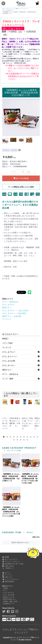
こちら (35, 54)
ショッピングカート (10, 579)
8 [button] (28, 437)
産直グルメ (7, 370)
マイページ (7, 575)
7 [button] (24, 437)
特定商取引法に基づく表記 (13, 564)
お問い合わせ (8, 566)
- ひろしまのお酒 (8, 595)
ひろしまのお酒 (9, 361)
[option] (21, 117)
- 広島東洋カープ (8, 604)
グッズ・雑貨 (8, 379)
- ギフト (5, 590)
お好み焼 (17, 316)
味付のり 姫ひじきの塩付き (25, 423)
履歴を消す (36, 537)
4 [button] (14, 437)
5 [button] (18, 437)
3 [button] (11, 437)
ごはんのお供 (23, 310)
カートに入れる (21, 178)
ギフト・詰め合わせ (10, 374)
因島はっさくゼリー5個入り (37, 423)
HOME (6, 557)
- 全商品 (5, 588)
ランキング (7, 348)
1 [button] (4, 437)
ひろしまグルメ (9, 352)
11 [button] (38, 437)
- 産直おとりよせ (8, 597)
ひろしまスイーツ (10, 356)
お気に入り (7, 577)
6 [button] (21, 437)
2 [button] (8, 437)
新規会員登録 (8, 581)
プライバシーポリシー (11, 561)
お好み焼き (22, 313)
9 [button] (31, 437)
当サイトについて (10, 559)
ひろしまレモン (9, 365)
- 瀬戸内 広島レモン (9, 599)
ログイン (7, 573)
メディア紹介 (8, 343)
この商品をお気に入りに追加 (21, 187)
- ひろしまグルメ (8, 593)
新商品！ (6, 339)
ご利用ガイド (8, 568)
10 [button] (34, 437)
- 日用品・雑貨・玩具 (10, 601)
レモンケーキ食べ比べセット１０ (5, 423)
